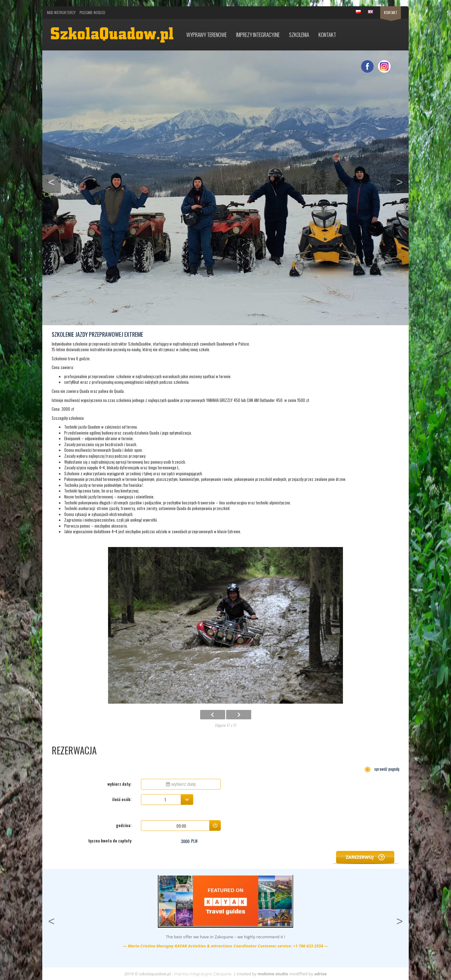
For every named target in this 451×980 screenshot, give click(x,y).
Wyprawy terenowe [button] (207, 35)
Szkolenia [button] (299, 35)
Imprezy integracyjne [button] (258, 35)
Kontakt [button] (327, 35)
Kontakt (391, 13)
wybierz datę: (119, 784)
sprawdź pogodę (382, 769)
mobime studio (273, 974)
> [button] (402, 181)
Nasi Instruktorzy (61, 13)
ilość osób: (122, 799)
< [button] (54, 181)
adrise (320, 974)
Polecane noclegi (92, 13)
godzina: (124, 825)
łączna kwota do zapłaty (110, 841)
